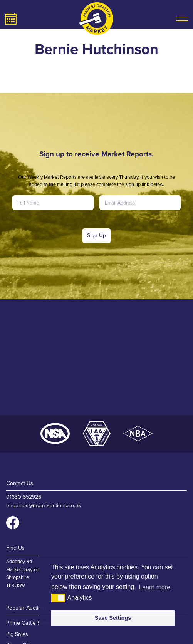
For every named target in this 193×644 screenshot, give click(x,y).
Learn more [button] (154, 587)
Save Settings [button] (113, 618)
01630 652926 (24, 497)
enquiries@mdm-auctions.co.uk (44, 506)
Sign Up (96, 236)
